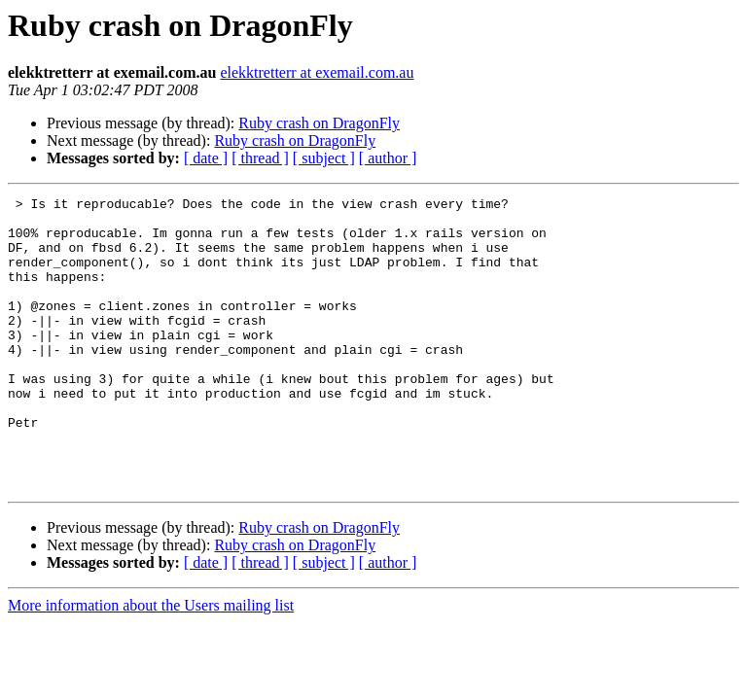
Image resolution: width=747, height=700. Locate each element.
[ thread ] (260, 158)
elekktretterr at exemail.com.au (317, 72)
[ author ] (388, 158)
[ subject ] (324, 158)
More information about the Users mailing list (151, 664)
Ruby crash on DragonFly (319, 123)
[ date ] (206, 158)
